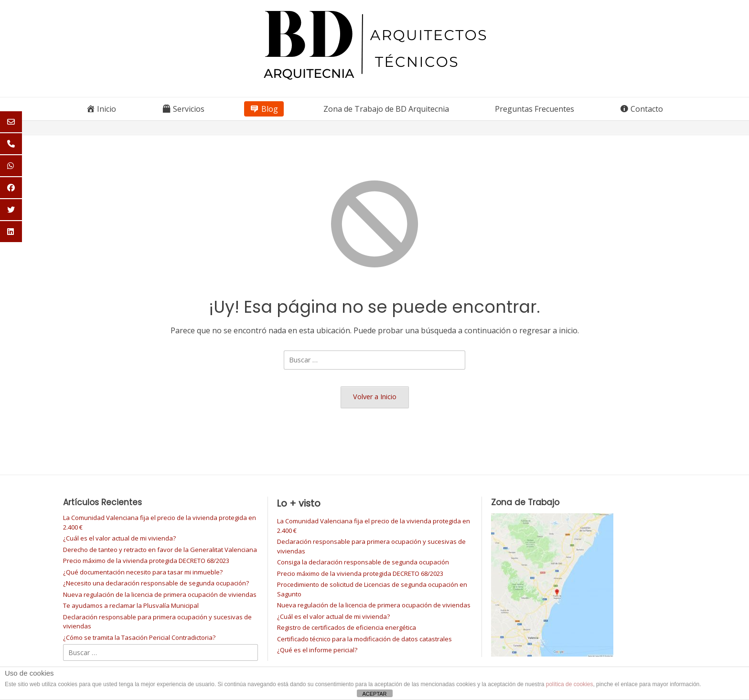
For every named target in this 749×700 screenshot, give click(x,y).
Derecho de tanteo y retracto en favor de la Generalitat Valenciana (160, 550)
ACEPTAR (374, 694)
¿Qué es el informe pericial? (317, 650)
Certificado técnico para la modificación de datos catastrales (364, 639)
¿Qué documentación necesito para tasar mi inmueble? (143, 572)
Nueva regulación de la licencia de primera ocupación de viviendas (160, 594)
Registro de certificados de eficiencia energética (347, 627)
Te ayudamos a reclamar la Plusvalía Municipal (131, 605)
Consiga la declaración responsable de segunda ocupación (363, 562)
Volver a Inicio (375, 397)
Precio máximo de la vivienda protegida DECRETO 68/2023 (146, 561)
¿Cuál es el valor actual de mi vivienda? (119, 538)
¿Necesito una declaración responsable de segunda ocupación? (156, 583)
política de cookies (570, 684)
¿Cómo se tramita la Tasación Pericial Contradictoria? (139, 637)
